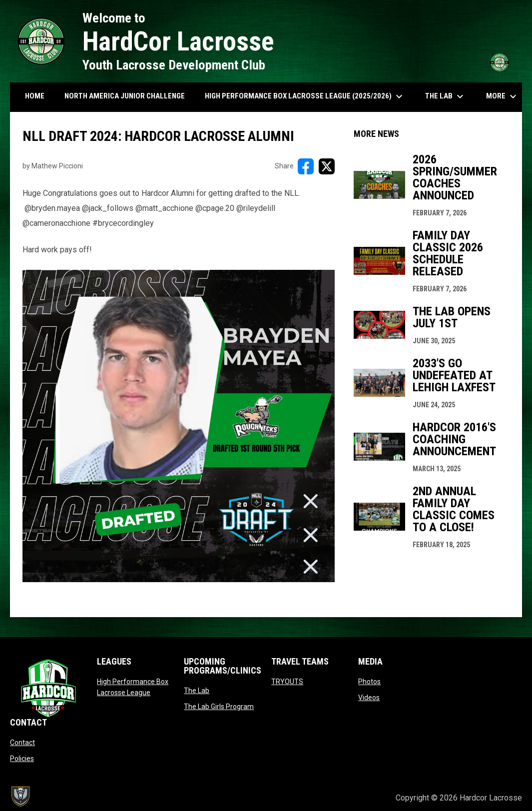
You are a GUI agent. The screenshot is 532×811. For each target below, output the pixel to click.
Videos (369, 698)
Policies (22, 759)
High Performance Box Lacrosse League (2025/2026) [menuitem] (305, 96)
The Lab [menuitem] (446, 96)
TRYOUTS (287, 682)
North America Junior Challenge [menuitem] (125, 96)
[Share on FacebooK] (306, 166)
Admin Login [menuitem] (354, 798)
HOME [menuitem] (35, 96)
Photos (369, 682)
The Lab (197, 691)
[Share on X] (327, 166)
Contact (22, 743)
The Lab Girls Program (219, 707)
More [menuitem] (503, 96)
